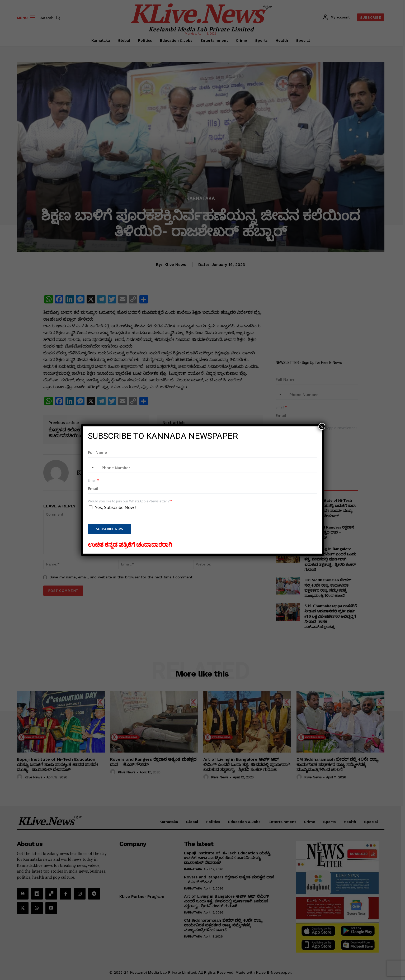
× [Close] (322, 426)
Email (93, 480)
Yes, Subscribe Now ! (115, 507)
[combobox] (92, 468)
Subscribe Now (110, 529)
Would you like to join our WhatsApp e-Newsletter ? (130, 501)
